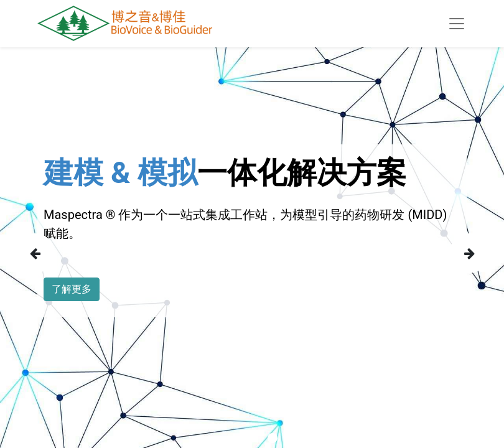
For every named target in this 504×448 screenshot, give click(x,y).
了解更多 (72, 289)
